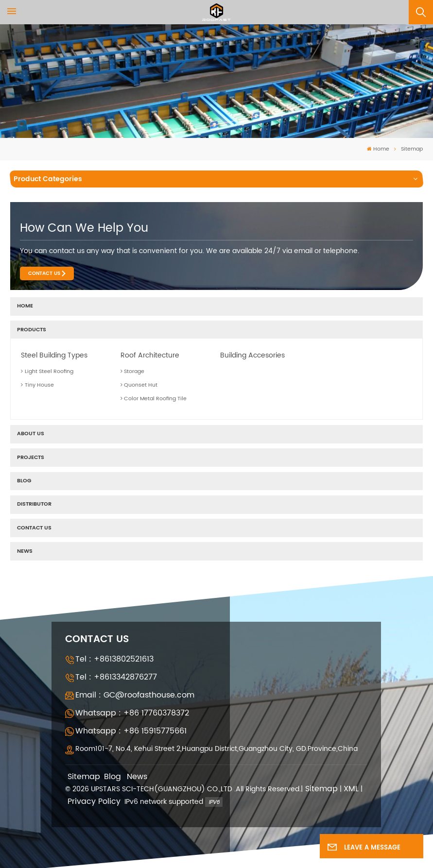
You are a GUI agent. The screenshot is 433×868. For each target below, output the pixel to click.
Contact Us (44, 273)
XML (351, 789)
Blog (24, 481)
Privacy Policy (94, 802)
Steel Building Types (54, 355)
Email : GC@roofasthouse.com (135, 695)
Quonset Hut (139, 385)
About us (31, 434)
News (25, 551)
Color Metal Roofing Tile (154, 399)
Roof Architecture (150, 355)
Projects (31, 458)
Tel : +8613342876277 (116, 677)
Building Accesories (252, 355)
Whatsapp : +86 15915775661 (131, 731)
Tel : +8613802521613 (114, 659)
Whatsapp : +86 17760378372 (132, 713)
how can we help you (84, 228)
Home (378, 149)
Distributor (34, 504)
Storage (133, 372)
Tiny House (37, 385)
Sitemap (84, 777)
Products (32, 330)
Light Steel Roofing (47, 372)
